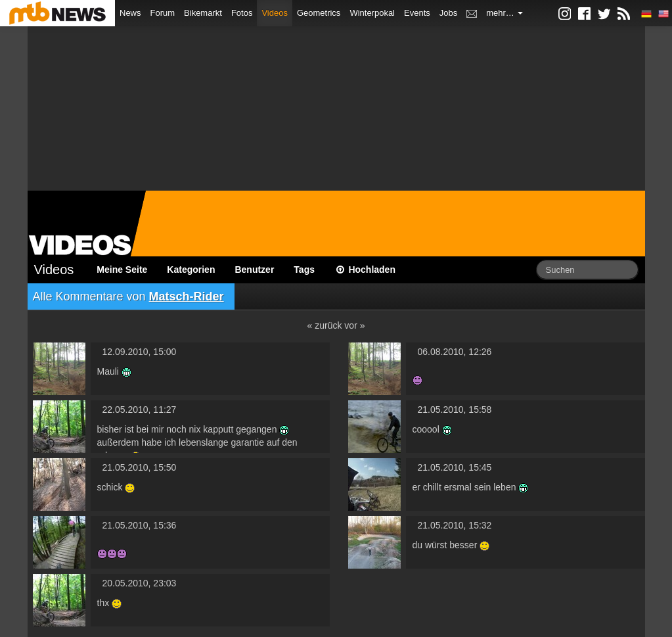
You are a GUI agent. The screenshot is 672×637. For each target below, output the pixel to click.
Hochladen (365, 270)
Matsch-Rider (187, 296)
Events (417, 13)
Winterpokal (372, 13)
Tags (304, 270)
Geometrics (319, 13)
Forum (163, 13)
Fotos (242, 13)
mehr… (504, 13)
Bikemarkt (203, 13)
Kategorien (191, 270)
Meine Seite (122, 270)
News (130, 13)
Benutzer (254, 270)
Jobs (448, 13)
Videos (275, 13)
